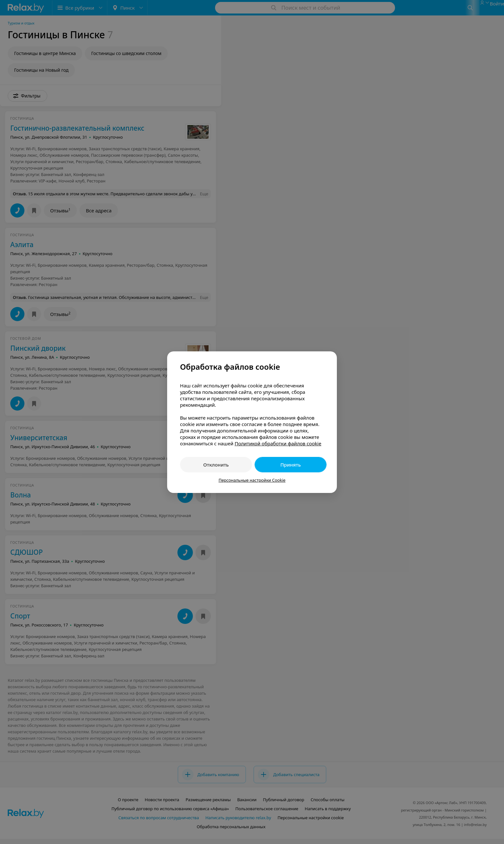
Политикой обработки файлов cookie (278, 443)
